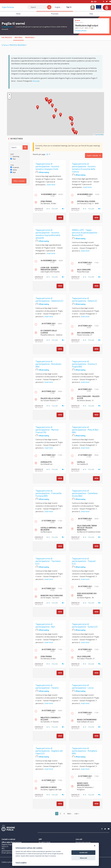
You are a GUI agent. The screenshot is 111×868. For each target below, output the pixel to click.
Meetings (18, 37)
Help (91, 14)
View (60, 218)
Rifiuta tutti (83, 858)
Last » (77, 814)
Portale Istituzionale (83, 842)
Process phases (81, 30)
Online (14, 170)
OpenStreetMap (99, 135)
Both (13, 172)
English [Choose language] (58, 7)
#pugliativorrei (7, 27)
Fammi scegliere (21, 862)
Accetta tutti (83, 853)
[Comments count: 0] (63, 209)
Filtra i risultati (19, 181)
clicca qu (36, 81)
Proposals (30, 37)
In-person (15, 167)
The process (7, 37)
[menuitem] (59, 7)
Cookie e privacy (8, 862)
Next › (70, 814)
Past (13, 159)
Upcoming (15, 156)
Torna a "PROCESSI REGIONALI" (14, 45)
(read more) (51, 185)
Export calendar (94, 155)
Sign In (69, 7)
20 (47, 154)
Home (18, 14)
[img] (2, 45)
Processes (55, 14)
